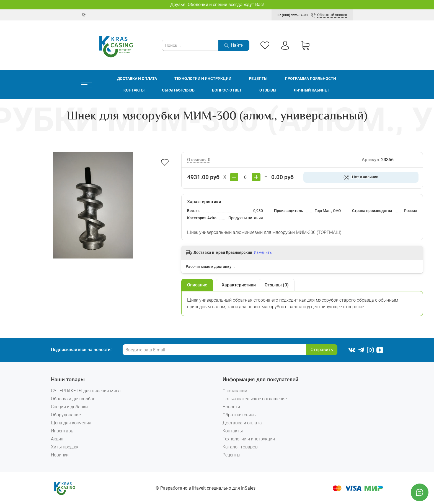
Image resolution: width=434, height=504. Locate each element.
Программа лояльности (310, 79)
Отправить (322, 350)
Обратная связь (178, 90)
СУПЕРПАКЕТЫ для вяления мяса (86, 391)
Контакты (134, 90)
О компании (235, 391)
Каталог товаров (240, 447)
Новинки (60, 455)
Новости (231, 407)
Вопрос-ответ (227, 90)
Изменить (263, 252)
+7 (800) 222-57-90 (292, 15)
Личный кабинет (312, 90)
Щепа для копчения (71, 423)
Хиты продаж (65, 447)
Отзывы (268, 90)
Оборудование (66, 415)
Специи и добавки (69, 407)
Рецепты (258, 79)
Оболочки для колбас (73, 399)
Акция (57, 439)
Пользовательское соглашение (255, 399)
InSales (248, 488)
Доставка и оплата (137, 79)
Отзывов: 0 (199, 160)
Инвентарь (62, 431)
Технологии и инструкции (203, 79)
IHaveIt (199, 488)
